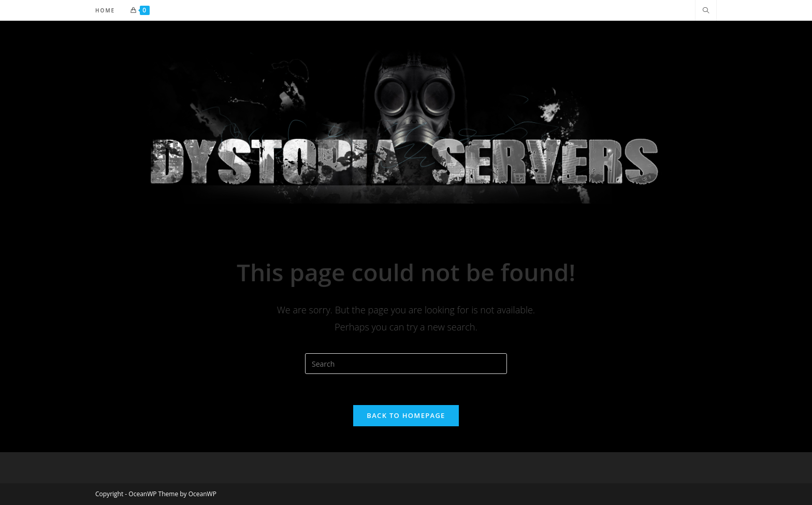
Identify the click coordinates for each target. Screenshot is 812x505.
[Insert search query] (406, 364)
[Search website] (706, 11)
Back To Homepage (406, 415)
